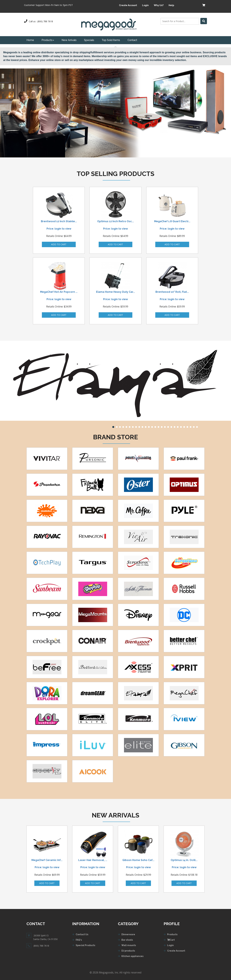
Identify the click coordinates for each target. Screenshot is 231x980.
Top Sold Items (111, 40)
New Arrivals (69, 40)
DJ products (128, 951)
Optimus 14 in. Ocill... (184, 860)
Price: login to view (59, 229)
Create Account (128, 5)
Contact (132, 40)
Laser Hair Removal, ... (93, 860)
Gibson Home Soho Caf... (138, 860)
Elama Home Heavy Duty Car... (116, 292)
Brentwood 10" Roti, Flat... (172, 292)
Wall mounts (129, 945)
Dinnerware (128, 934)
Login (145, 5)
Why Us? (159, 5)
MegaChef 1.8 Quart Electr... (172, 221)
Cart (171, 940)
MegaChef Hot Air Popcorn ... (59, 292)
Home (30, 40)
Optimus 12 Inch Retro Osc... (116, 221)
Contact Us (82, 934)
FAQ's (79, 940)
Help (171, 5)
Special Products (85, 945)
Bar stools (127, 940)
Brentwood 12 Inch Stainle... (59, 221)
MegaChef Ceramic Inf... (47, 860)
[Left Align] (204, 21)
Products (48, 40)
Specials (89, 40)
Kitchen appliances (132, 956)
